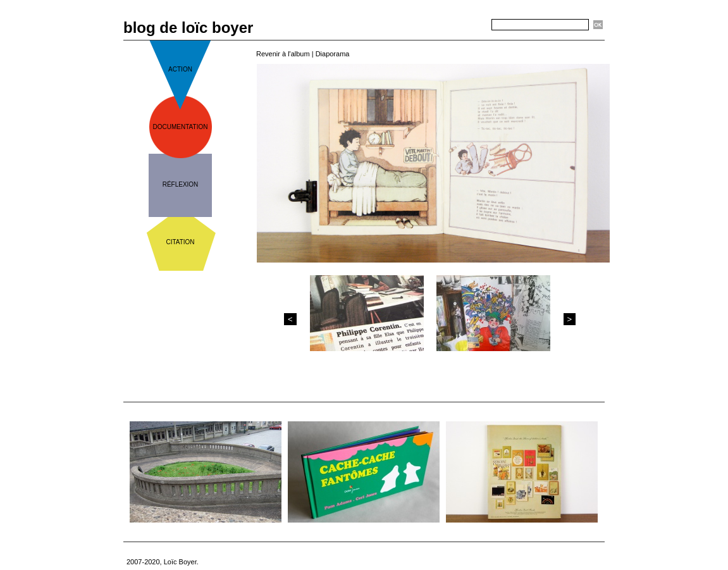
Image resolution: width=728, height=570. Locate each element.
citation (180, 242)
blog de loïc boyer (188, 28)
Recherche (469, 25)
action (180, 69)
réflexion (181, 184)
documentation (181, 127)
